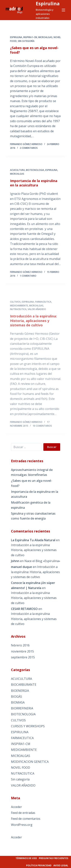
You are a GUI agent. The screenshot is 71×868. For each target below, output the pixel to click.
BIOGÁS (16, 697)
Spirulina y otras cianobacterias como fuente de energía (33, 516)
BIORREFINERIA (22, 708)
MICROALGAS (45, 38)
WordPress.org (22, 825)
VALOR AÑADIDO (37, 321)
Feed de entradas (23, 813)
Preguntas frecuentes (53, 858)
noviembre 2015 (22, 651)
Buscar (52, 447)
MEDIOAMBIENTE (19, 317)
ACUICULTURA (17, 173)
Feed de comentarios (26, 819)
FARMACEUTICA (43, 313)
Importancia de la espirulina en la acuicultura (34, 186)
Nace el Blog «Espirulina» (42, 561)
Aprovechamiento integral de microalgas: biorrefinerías (32, 472)
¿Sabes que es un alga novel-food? (34, 50)
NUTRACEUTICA (18, 321)
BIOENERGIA (20, 691)
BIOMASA (18, 702)
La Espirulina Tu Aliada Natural (33, 540)
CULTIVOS (15, 313)
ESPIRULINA (16, 38)
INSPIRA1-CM (30, 38)
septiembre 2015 (23, 657)
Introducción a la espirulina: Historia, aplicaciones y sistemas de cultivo (34, 332)
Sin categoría (26, 41)
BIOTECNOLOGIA (35, 173)
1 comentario (28, 278)
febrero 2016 (20, 645)
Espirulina (48, 3)
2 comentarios (29, 148)
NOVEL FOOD (21, 768)
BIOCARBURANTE (24, 685)
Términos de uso (26, 858)
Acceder (16, 807)
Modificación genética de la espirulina (31, 505)
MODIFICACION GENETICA (30, 762)
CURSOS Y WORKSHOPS (28, 726)
